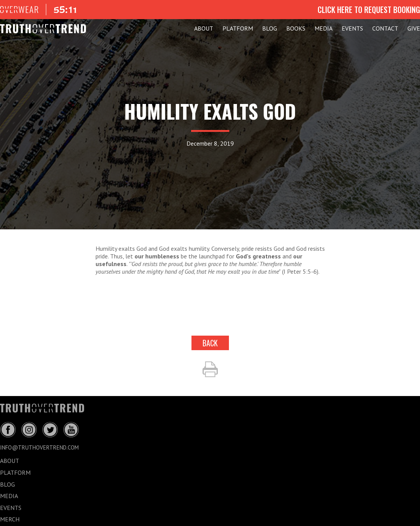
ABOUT (204, 28)
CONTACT (385, 28)
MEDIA (324, 28)
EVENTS (352, 28)
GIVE (414, 28)
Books (296, 28)
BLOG (270, 28)
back (210, 343)
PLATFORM (238, 28)
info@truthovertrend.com (39, 447)
